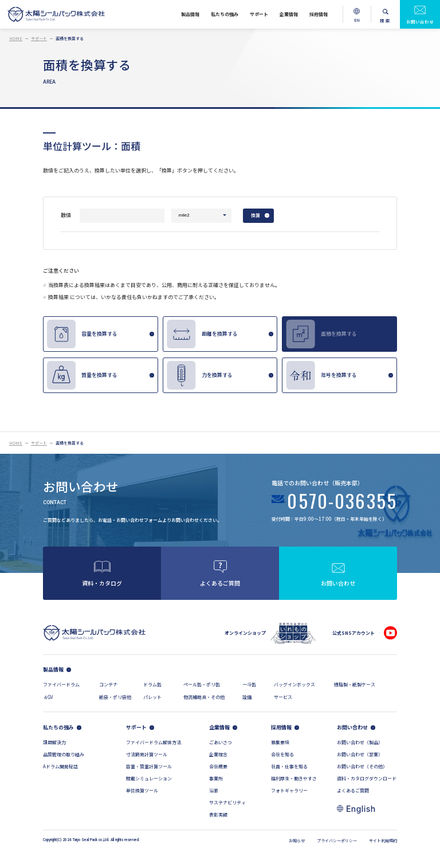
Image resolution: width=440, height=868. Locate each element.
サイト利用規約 (383, 840)
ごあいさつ (221, 742)
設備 (247, 697)
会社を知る (282, 754)
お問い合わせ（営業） (360, 754)
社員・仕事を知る (289, 766)
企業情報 (219, 727)
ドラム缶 (152, 684)
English (361, 809)
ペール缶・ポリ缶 (202, 684)
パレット (152, 697)
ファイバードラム (61, 684)
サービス (283, 697)
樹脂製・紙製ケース (355, 684)
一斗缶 (249, 684)
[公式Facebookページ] (374, 633)
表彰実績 (218, 814)
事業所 (216, 778)
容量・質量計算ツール (149, 766)
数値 (66, 215)
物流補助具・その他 (204, 697)
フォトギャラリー (289, 790)
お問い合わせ (420, 21)
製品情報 (53, 669)
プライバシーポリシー (337, 840)
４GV (48, 697)
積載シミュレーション (149, 778)
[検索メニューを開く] (386, 14)
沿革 (214, 790)
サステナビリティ (227, 802)
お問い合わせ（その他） (362, 766)
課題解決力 (54, 742)
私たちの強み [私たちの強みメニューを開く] (225, 14)
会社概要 (218, 766)
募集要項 (280, 742)
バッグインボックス (294, 684)
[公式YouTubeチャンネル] (390, 633)
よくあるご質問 (353, 790)
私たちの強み (58, 727)
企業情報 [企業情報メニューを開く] (289, 14)
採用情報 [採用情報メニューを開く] (319, 14)
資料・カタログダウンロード (367, 778)
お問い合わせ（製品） (360, 742)
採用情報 (281, 727)
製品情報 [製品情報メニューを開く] (190, 14)
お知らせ (297, 840)
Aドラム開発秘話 (60, 766)
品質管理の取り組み (64, 754)
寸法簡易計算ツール (147, 754)
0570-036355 (342, 502)
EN (357, 23)
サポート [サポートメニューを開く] (259, 14)
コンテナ (108, 684)
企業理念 (218, 754)
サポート (136, 727)
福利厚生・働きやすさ (294, 778)
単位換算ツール (142, 790)
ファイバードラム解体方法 (154, 742)
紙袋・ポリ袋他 (115, 697)
